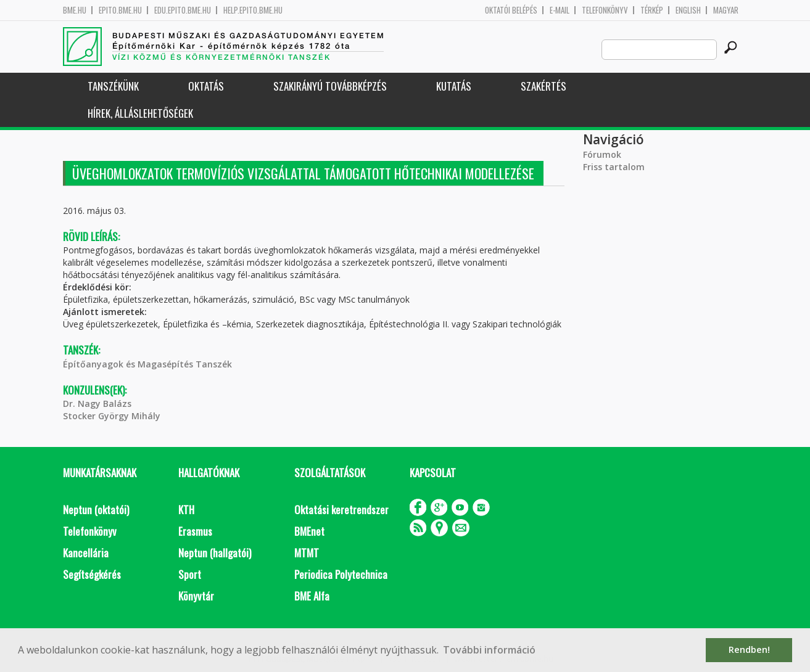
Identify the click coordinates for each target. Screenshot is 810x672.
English (688, 10)
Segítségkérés (92, 574)
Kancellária (86, 553)
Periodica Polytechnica (341, 574)
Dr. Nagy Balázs (97, 404)
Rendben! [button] (749, 649)
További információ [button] (489, 650)
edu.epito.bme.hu (183, 10)
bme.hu (75, 10)
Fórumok (602, 154)
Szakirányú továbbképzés (330, 86)
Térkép (652, 10)
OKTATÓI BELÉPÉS (511, 10)
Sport (190, 574)
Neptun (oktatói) (96, 510)
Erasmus (195, 531)
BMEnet (309, 531)
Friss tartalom (614, 167)
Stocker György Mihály (112, 416)
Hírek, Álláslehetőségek (140, 113)
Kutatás (454, 86)
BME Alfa (312, 596)
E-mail (560, 10)
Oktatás (206, 86)
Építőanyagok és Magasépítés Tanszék (147, 364)
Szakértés (543, 86)
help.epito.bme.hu (253, 10)
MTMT (307, 553)
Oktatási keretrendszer (341, 510)
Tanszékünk (113, 86)
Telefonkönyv (605, 10)
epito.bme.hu (120, 10)
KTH (186, 510)
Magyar (726, 10)
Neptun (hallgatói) (215, 553)
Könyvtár (196, 596)
